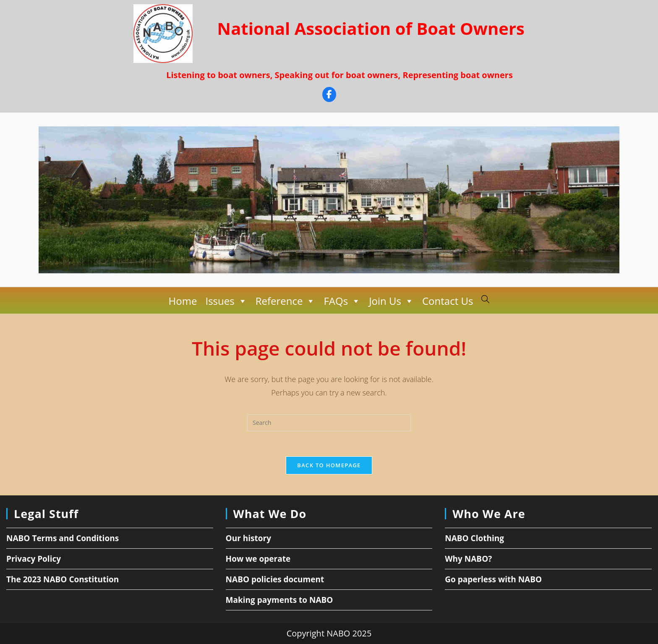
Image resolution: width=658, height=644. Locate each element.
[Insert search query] (329, 423)
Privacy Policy (34, 559)
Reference (286, 301)
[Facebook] (329, 96)
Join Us (391, 301)
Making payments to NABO (279, 600)
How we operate (258, 559)
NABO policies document (275, 579)
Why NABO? (468, 559)
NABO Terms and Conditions (63, 538)
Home (183, 301)
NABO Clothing (474, 538)
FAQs (342, 301)
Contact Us (448, 301)
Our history (248, 538)
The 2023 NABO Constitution (63, 579)
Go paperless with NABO (493, 579)
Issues (226, 301)
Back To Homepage (329, 465)
